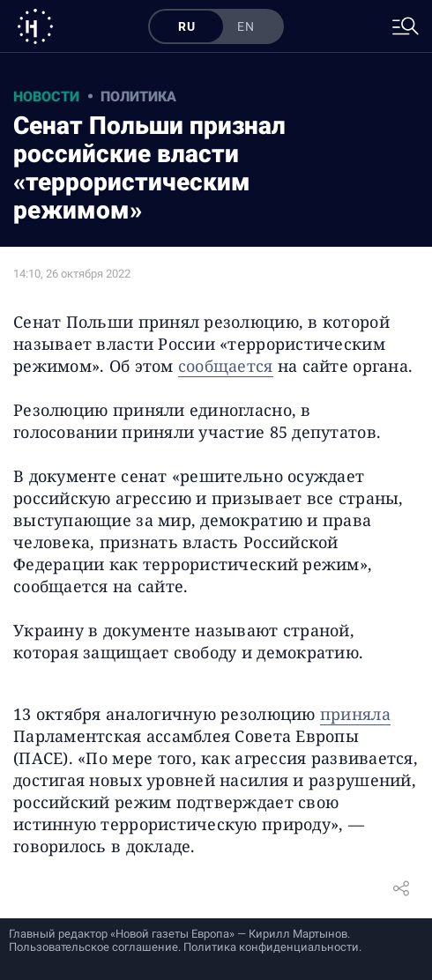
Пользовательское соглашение (93, 947)
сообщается (226, 366)
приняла (355, 714)
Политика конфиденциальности (271, 947)
